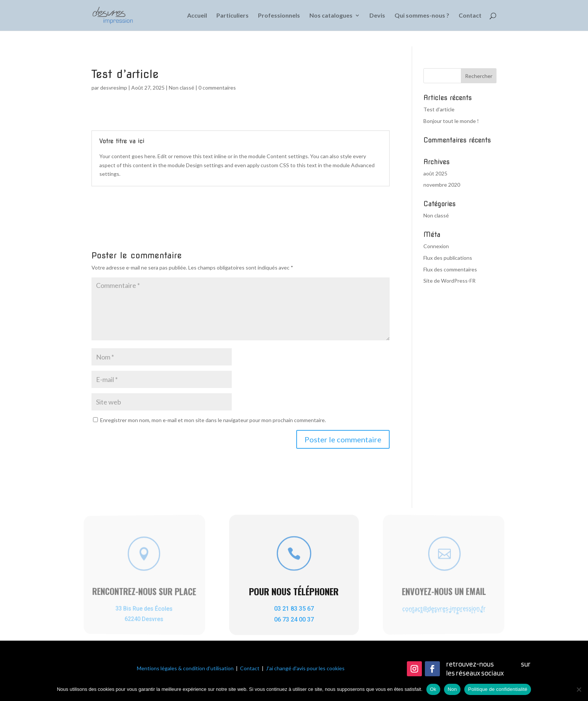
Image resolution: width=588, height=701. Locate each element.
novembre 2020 (442, 185)
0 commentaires (217, 88)
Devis (377, 16)
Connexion (436, 246)
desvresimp (114, 88)
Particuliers (232, 16)
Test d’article (439, 109)
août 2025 (435, 173)
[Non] (579, 689)
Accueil (197, 16)
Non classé (181, 88)
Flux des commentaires (450, 269)
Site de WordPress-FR (449, 281)
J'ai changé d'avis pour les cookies (305, 668)
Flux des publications (448, 258)
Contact (470, 16)
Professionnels (279, 16)
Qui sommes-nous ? (422, 16)
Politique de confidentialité (498, 689)
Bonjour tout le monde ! (451, 121)
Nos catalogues (331, 16)
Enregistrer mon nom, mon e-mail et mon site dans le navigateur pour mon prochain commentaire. (213, 420)
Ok (433, 689)
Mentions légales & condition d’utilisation (185, 668)
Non (452, 689)
